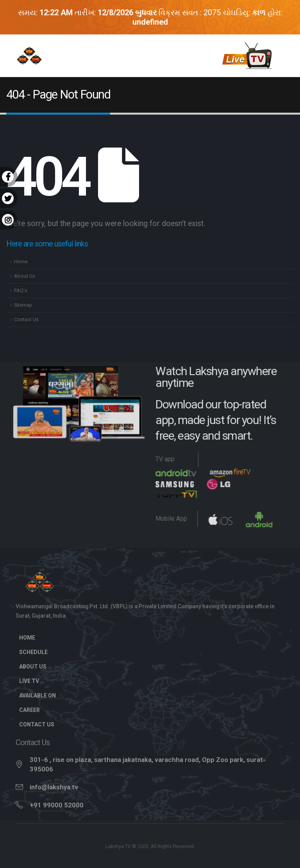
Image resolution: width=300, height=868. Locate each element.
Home (21, 261)
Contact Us (26, 319)
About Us (25, 276)
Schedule (33, 652)
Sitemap (23, 305)
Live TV (33, 681)
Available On (37, 695)
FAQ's (21, 290)
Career (29, 710)
